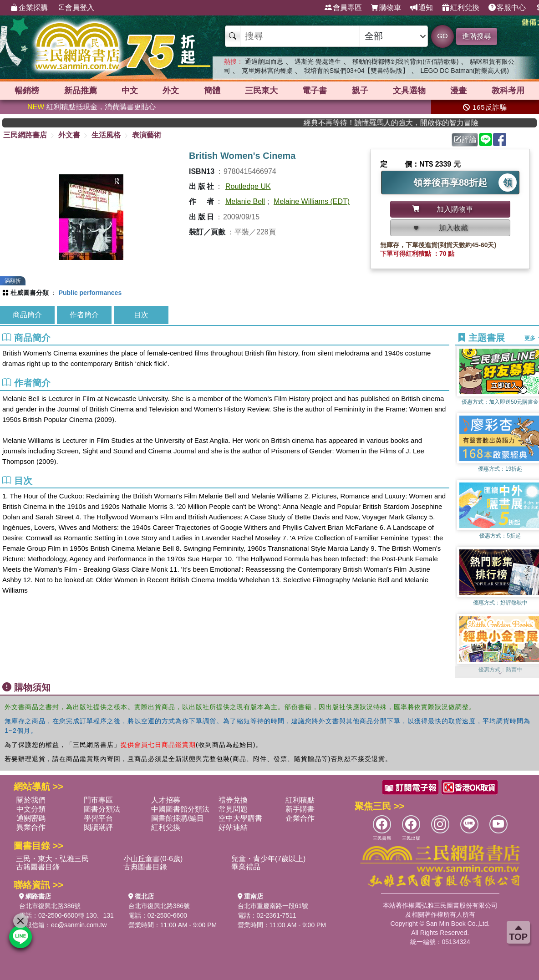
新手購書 (300, 809)
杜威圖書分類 (30, 293)
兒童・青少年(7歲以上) (269, 859)
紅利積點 (300, 800)
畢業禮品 (246, 867)
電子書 (315, 91)
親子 (360, 91)
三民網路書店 (25, 135)
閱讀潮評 (98, 827)
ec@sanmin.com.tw (79, 925)
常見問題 (233, 809)
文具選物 (409, 91)
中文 (130, 91)
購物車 (386, 8)
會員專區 (343, 8)
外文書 (69, 135)
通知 (422, 8)
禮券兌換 (233, 800)
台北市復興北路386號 (50, 906)
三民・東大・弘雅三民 (52, 859)
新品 (81, 91)
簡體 (212, 91)
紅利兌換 (461, 8)
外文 (171, 91)
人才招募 (166, 800)
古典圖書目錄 (145, 867)
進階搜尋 (477, 36)
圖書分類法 (102, 809)
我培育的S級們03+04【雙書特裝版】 (357, 71)
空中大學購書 (240, 818)
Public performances (90, 293)
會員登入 (76, 8)
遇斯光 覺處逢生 (318, 61)
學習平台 (98, 818)
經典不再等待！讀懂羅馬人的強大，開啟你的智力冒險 (409, 123)
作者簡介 (84, 315)
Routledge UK (248, 186)
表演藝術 (147, 135)
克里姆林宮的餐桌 (267, 71)
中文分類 (31, 809)
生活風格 (106, 135)
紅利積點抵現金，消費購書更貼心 (92, 107)
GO (442, 36)
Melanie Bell (245, 201)
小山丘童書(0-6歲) (153, 859)
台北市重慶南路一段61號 (273, 906)
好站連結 (233, 827)
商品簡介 (27, 315)
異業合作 (31, 827)
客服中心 (507, 8)
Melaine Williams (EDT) (312, 201)
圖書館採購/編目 (178, 818)
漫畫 (458, 91)
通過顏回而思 (264, 61)
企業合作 (300, 818)
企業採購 (29, 8)
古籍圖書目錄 (38, 867)
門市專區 (98, 800)
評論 (465, 140)
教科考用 (508, 91)
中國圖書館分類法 (180, 809)
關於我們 (31, 800)
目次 (141, 315)
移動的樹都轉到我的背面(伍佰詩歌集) (405, 61)
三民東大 (261, 91)
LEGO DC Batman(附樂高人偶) (464, 71)
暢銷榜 (27, 91)
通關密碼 (31, 818)
